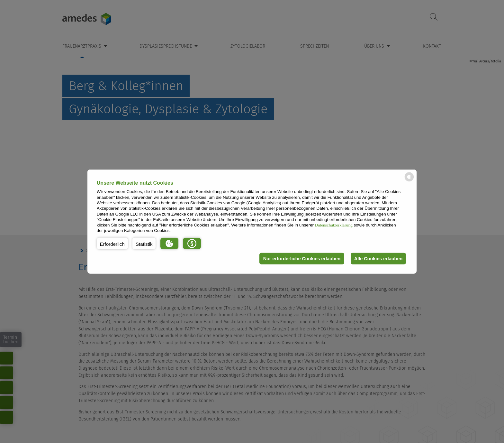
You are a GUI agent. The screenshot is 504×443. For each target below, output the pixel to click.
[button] (112, 244)
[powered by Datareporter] (409, 181)
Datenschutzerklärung (334, 225)
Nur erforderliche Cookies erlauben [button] (301, 259)
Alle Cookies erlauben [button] (378, 259)
